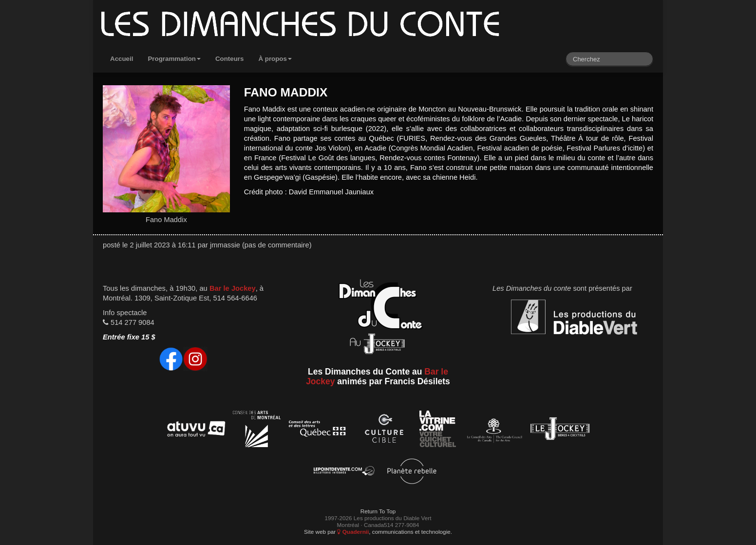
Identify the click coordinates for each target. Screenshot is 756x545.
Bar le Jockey (233, 288)
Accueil (122, 59)
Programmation (174, 59)
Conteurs (230, 59)
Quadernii (353, 532)
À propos (275, 59)
